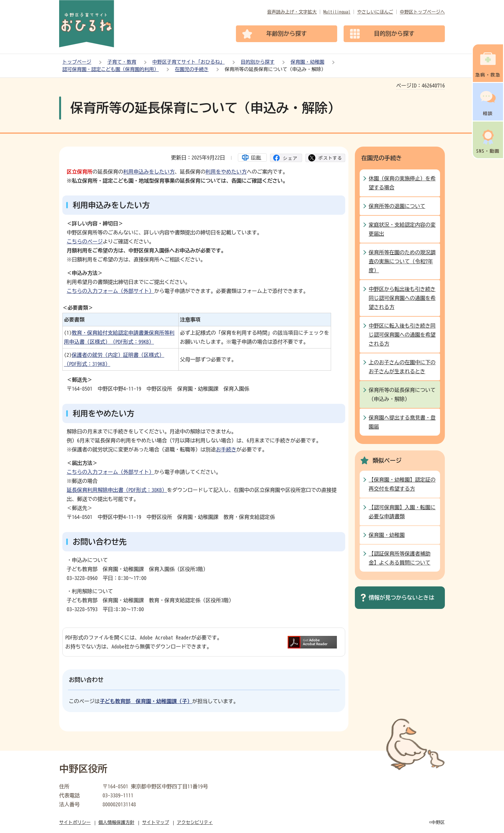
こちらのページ (85, 241)
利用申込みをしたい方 (149, 172)
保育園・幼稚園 (307, 62)
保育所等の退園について (397, 206)
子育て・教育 (122, 62)
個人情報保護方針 (116, 822)
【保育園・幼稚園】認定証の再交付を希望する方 (402, 484)
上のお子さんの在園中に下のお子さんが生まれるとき (402, 367)
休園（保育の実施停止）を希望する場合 (402, 183)
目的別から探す (258, 62)
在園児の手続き (192, 69)
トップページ (77, 62)
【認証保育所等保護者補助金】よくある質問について (400, 558)
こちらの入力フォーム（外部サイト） (111, 291)
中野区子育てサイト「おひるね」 (189, 62)
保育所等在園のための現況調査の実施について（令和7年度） (402, 261)
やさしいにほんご (375, 12)
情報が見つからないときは (401, 598)
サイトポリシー (75, 822)
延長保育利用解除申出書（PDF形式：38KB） (117, 490)
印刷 (256, 158)
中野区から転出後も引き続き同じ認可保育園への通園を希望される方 (402, 298)
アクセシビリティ (195, 822)
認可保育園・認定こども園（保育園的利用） (111, 69)
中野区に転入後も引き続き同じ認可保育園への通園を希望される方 (402, 335)
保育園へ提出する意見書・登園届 (402, 422)
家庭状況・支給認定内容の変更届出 (402, 229)
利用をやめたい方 (226, 172)
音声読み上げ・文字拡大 (292, 12)
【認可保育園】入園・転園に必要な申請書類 (402, 512)
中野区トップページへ (422, 12)
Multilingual (337, 12)
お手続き (226, 449)
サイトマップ (156, 822)
